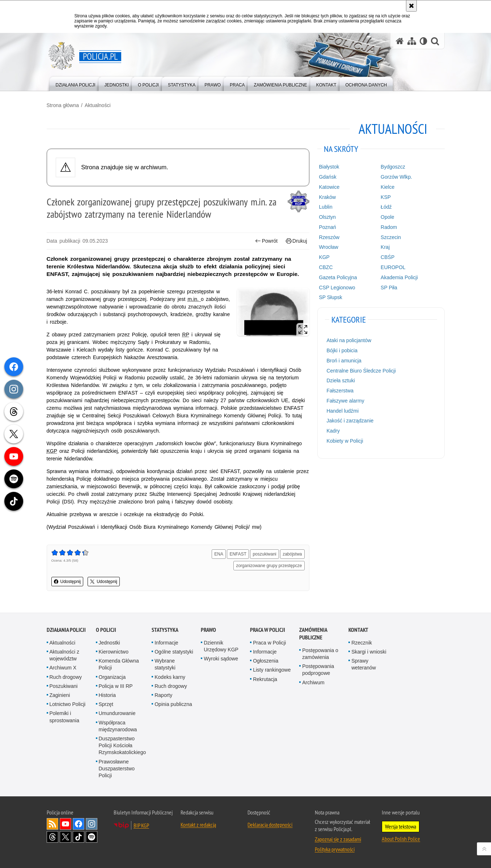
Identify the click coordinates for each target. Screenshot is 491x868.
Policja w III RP (116, 686)
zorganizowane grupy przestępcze (269, 566)
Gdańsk (327, 177)
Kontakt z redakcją (198, 825)
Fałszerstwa (340, 391)
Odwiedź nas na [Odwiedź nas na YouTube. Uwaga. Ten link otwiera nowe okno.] (65, 824)
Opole (387, 217)
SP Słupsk (330, 297)
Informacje (166, 643)
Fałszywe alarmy (345, 401)
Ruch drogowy (66, 677)
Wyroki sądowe (221, 659)
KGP (324, 257)
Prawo (208, 630)
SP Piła (389, 288)
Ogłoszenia (266, 661)
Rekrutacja (265, 679)
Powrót (266, 241)
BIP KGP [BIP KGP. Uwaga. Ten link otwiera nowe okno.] (141, 825)
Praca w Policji (268, 630)
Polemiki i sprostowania (65, 717)
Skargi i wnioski (369, 652)
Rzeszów (329, 237)
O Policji (106, 630)
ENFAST (238, 554)
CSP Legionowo (337, 288)
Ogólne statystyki (174, 652)
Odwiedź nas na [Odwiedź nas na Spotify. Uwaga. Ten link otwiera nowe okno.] (92, 837)
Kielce (388, 187)
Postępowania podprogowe (318, 670)
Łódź (386, 207)
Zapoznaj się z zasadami (338, 839)
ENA (219, 554)
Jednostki (109, 643)
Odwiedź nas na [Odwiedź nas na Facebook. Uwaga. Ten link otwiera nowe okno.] (79, 824)
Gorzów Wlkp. (396, 177)
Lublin (325, 207)
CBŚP (388, 257)
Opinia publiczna (173, 704)
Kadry (333, 431)
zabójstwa (292, 554)
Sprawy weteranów (364, 664)
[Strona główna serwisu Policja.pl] (400, 41)
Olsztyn (327, 217)
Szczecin (391, 237)
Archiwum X (63, 668)
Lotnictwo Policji (68, 704)
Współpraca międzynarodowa (118, 726)
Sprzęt (106, 704)
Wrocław (328, 247)
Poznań (327, 227)
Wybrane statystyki (165, 664)
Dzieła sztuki (341, 380)
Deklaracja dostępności (270, 825)
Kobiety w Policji (345, 441)
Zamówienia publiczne (313, 634)
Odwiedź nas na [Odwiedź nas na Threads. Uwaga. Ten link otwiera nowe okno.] (52, 837)
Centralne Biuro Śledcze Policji (361, 371)
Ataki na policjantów (349, 340)
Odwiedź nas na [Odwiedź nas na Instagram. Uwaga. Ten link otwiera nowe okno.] (92, 824)
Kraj (385, 247)
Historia (107, 695)
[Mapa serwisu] (412, 41)
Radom (389, 227)
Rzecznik (362, 643)
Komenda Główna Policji (119, 664)
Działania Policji (66, 630)
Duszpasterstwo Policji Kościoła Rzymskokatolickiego (122, 745)
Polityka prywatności (335, 849)
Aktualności (98, 105)
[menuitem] (76, 83)
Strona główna (63, 105)
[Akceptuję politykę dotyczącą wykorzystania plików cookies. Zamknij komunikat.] (411, 6)
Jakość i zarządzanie (350, 421)
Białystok (329, 167)
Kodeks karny (170, 677)
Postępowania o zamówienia (320, 654)
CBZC (326, 267)
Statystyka (165, 630)
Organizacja (112, 677)
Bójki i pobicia (342, 350)
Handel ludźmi (342, 411)
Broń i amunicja (344, 361)
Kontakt (358, 630)
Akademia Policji (399, 277)
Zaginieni (60, 695)
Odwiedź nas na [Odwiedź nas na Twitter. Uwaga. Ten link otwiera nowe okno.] (65, 837)
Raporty (163, 695)
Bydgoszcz (393, 167)
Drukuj (297, 241)
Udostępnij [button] (67, 582)
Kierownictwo (114, 652)
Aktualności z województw (64, 655)
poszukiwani (264, 554)
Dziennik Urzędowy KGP (221, 646)
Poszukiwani (64, 686)
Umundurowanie (117, 713)
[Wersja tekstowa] (424, 41)
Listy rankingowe (272, 670)
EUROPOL (393, 267)
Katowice (329, 187)
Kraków (327, 197)
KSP (386, 197)
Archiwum (313, 682)
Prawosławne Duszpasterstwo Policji (117, 769)
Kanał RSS (52, 824)
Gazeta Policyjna (338, 277)
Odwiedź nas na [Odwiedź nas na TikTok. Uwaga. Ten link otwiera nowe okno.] (79, 837)
